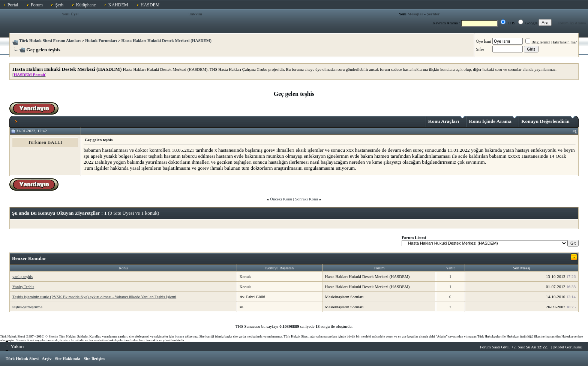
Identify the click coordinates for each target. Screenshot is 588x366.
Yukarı (15, 346)
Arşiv (47, 359)
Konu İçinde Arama (493, 120)
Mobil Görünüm (568, 347)
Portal (13, 5)
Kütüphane (86, 5)
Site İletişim (94, 359)
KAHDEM (118, 5)
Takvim (195, 14)
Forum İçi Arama (572, 23)
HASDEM (150, 5)
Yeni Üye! (70, 14)
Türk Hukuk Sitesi (22, 359)
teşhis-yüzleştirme (27, 307)
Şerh (59, 5)
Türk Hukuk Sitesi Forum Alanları (50, 40)
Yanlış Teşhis (23, 287)
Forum (37, 5)
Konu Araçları (446, 120)
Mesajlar (415, 14)
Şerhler (433, 14)
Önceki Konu (281, 199)
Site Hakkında (67, 359)
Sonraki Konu (307, 199)
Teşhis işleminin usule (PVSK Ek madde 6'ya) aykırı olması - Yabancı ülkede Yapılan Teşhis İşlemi (94, 297)
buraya (179, 336)
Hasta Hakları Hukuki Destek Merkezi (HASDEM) (166, 40)
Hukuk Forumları (101, 40)
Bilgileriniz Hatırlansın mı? (551, 42)
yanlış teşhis (22, 276)
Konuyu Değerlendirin (548, 120)
